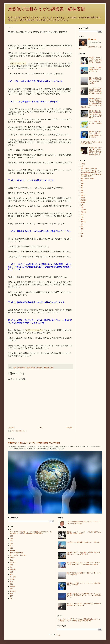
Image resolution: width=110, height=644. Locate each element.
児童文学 (83, 212)
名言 (82, 166)
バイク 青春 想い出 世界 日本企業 (95, 123)
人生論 (52, 368)
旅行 (82, 224)
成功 (82, 214)
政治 (82, 219)
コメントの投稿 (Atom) (19, 431)
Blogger (58, 635)
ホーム (40, 428)
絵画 (82, 226)
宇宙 (82, 207)
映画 (82, 193)
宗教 (82, 183)
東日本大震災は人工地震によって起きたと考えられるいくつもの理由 (95, 81)
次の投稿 (11, 428)
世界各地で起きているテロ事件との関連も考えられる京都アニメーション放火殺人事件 (95, 114)
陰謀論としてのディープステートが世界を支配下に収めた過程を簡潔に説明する (95, 60)
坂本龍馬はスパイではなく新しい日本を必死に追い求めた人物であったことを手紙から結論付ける (95, 151)
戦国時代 (83, 202)
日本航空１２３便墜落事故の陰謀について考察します (95, 69)
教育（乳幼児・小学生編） (35, 368)
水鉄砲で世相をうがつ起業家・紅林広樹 (46, 9)
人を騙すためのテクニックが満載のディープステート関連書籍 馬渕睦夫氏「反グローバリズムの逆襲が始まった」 (91, 103)
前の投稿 (69, 428)
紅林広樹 (93, 40)
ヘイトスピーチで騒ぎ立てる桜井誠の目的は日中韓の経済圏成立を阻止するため (95, 91)
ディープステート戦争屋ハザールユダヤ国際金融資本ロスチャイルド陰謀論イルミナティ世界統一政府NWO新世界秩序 (91, 174)
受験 (82, 188)
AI (81, 231)
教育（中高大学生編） (20, 368)
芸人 (82, 236)
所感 (82, 217)
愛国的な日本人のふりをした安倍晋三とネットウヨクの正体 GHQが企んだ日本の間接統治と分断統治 (84, 564)
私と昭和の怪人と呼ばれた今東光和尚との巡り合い (91, 143)
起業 (82, 205)
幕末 (82, 190)
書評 (82, 181)
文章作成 (83, 222)
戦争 (82, 186)
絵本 (82, 234)
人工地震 (83, 210)
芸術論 (83, 198)
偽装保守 (83, 195)
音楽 (82, 229)
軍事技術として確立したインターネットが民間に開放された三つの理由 (95, 134)
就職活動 (46, 368)
